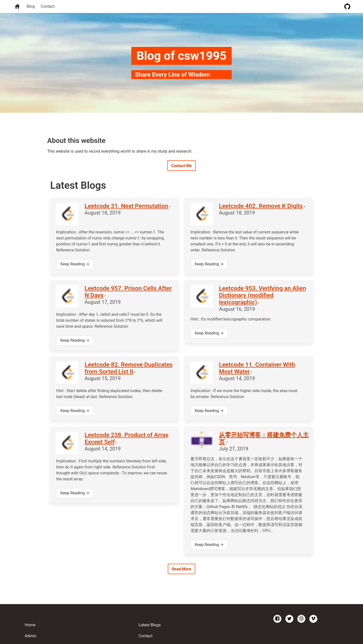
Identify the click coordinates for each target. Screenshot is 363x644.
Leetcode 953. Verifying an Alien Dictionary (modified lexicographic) (263, 295)
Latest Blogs (150, 625)
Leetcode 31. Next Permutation (126, 206)
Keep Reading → (75, 264)
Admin (30, 636)
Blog (31, 6)
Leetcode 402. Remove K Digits (261, 206)
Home (30, 625)
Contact (48, 6)
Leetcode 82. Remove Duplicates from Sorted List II (129, 368)
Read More (181, 569)
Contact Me (182, 166)
